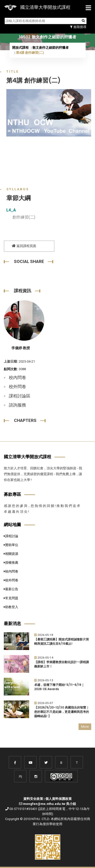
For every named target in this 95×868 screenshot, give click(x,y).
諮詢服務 (17, 405)
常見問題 (11, 598)
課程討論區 (20, 396)
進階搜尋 (78, 27)
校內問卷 (17, 377)
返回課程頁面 (24, 246)
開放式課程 (20, 48)
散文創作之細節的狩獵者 (51, 48)
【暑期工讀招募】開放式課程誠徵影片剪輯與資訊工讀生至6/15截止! (62, 642)
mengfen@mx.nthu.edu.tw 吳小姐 (50, 804)
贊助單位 (11, 545)
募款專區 (12, 494)
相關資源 (11, 554)
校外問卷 (17, 387)
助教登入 (11, 607)
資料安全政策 (33, 799)
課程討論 (11, 536)
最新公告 (11, 589)
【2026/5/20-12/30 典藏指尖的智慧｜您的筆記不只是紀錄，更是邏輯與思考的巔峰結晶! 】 (62, 712)
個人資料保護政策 (59, 799)
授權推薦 (11, 563)
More (85, 727)
